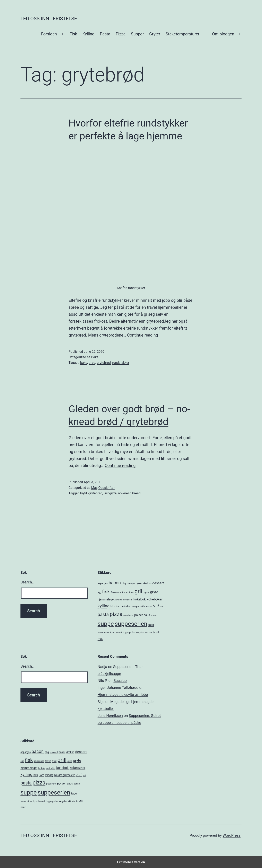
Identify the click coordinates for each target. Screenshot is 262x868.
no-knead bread (129, 493)
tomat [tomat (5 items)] (119, 633)
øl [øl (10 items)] (154, 632)
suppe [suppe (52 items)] (106, 624)
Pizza (121, 34)
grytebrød (104, 363)
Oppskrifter (107, 488)
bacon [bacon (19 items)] (115, 583)
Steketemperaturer (182, 34)
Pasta (105, 34)
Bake (95, 357)
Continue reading (143, 335)
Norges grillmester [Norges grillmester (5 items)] (142, 607)
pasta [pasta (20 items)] (103, 614)
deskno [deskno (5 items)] (147, 583)
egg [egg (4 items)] (99, 593)
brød (92, 363)
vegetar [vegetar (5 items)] (140, 633)
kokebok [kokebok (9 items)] (140, 599)
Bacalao (120, 681)
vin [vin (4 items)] (150, 633)
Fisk (73, 34)
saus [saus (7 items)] (147, 615)
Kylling (89, 34)
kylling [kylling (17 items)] (104, 606)
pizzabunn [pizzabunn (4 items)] (128, 615)
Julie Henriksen (110, 716)
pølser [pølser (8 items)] (139, 615)
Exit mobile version (131, 862)
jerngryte (110, 493)
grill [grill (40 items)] (139, 591)
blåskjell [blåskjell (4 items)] (131, 584)
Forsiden (49, 34)
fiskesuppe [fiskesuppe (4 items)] (116, 593)
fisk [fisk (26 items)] (106, 592)
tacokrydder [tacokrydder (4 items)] (103, 633)
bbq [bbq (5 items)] (124, 583)
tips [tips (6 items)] (112, 632)
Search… (28, 582)
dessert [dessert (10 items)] (158, 583)
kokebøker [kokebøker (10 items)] (154, 599)
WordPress (232, 835)
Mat (94, 488)
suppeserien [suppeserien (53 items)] (131, 624)
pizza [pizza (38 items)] (116, 614)
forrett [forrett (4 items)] (125, 593)
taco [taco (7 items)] (151, 625)
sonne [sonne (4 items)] (154, 615)
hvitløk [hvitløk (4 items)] (119, 600)
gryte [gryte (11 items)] (154, 592)
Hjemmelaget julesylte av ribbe (123, 695)
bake (84, 363)
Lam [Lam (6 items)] (119, 606)
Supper (137, 34)
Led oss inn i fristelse (49, 19)
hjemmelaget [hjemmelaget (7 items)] (106, 599)
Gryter (155, 34)
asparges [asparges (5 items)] (103, 583)
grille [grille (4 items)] (147, 593)
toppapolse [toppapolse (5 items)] (129, 633)
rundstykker (121, 363)
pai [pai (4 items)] (161, 607)
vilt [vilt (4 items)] (147, 633)
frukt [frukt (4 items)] (131, 593)
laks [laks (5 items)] (113, 607)
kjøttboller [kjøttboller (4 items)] (128, 600)
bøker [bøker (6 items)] (139, 583)
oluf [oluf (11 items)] (156, 606)
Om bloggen (223, 34)
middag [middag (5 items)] (126, 607)
